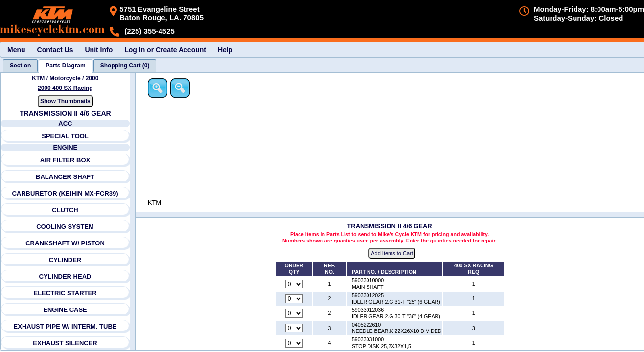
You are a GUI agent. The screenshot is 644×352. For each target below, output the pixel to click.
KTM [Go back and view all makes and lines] (39, 78)
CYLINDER (65, 260)
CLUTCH (65, 210)
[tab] (20, 66)
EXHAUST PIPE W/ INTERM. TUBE (65, 326)
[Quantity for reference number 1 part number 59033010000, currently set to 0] (295, 284)
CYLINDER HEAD (65, 276)
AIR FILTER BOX (65, 160)
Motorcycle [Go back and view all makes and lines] (66, 78)
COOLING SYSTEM (65, 227)
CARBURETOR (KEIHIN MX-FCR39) (65, 193)
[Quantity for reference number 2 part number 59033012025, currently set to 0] (295, 299)
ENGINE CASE (65, 310)
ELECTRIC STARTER (65, 293)
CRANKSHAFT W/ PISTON (66, 243)
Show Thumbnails (65, 101)
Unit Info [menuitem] (99, 50)
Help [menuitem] (225, 50)
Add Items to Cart (393, 254)
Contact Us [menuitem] (55, 50)
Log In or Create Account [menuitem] (165, 50)
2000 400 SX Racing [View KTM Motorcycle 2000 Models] (65, 88)
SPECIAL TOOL (65, 136)
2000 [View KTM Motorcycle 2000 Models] (92, 78)
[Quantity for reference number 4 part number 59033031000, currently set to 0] (295, 343)
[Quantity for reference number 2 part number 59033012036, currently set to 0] (295, 314)
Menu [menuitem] (16, 50)
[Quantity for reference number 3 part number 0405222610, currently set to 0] (295, 329)
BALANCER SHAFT (65, 177)
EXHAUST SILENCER (65, 343)
